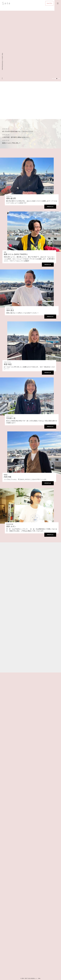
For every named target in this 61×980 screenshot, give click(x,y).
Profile (50, 207)
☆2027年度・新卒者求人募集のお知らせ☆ (16, 137)
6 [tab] (60, 79)
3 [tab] (55, 79)
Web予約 (49, 3)
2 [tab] (54, 79)
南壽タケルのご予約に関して (11, 143)
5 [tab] (58, 79)
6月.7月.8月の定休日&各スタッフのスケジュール (18, 131)
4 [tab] (57, 79)
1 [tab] (53, 79)
